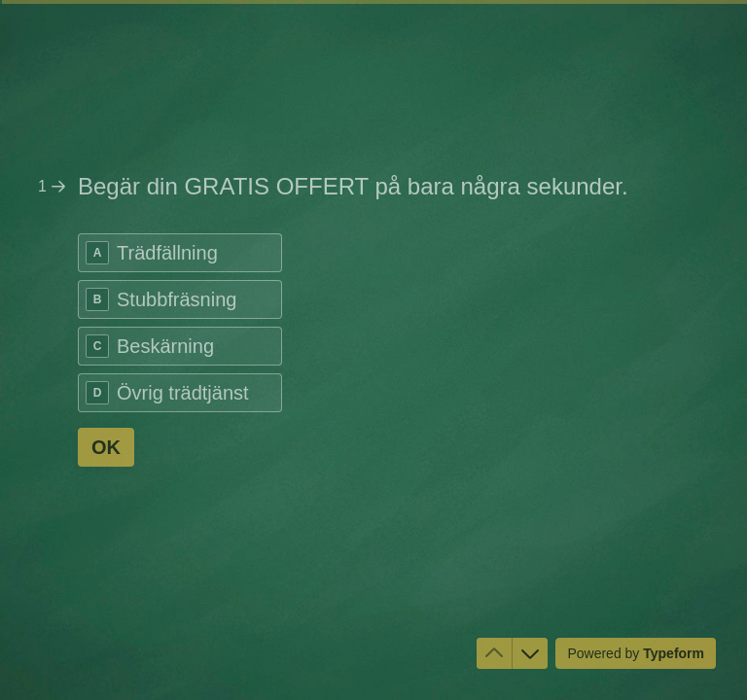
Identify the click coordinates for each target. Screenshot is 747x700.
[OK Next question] (106, 447)
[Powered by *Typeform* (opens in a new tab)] (636, 653)
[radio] (180, 253)
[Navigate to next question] (530, 653)
